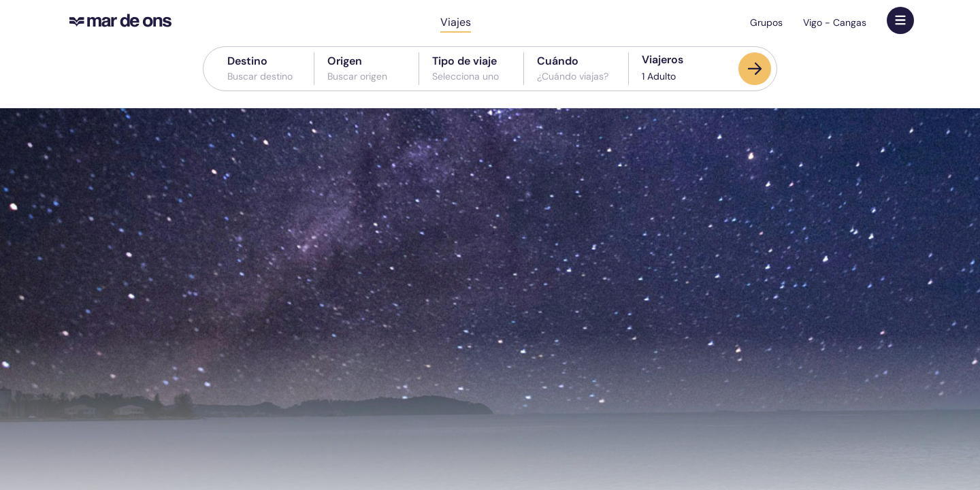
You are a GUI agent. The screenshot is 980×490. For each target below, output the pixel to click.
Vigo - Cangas (835, 22)
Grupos (766, 22)
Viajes (456, 22)
